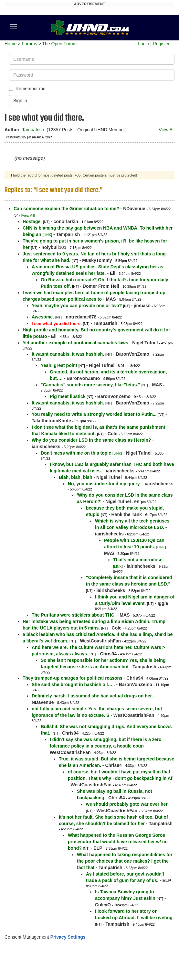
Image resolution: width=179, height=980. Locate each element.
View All (167, 130)
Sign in (20, 101)
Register (161, 44)
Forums (29, 44)
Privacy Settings (68, 937)
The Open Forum (59, 44)
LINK (47, 235)
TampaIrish (33, 130)
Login (143, 44)
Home (11, 44)
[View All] (28, 215)
